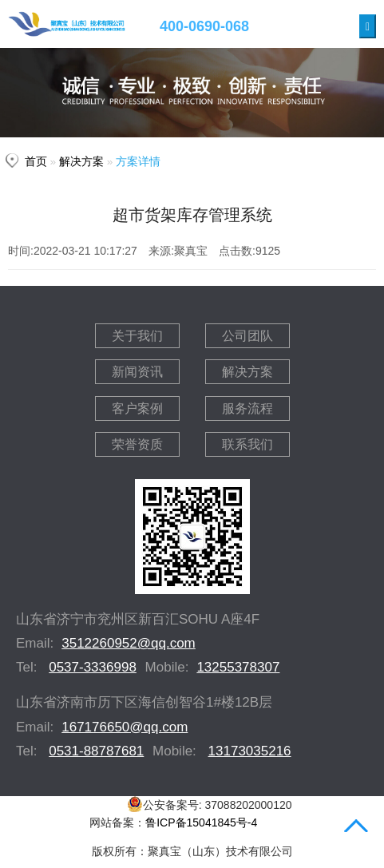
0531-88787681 (96, 751)
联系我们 (247, 444)
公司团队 (247, 336)
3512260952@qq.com (129, 643)
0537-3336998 (93, 667)
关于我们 (137, 336)
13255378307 (238, 667)
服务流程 (247, 408)
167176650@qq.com (125, 727)
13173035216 (250, 751)
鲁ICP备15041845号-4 (201, 822)
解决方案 (81, 162)
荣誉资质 (137, 444)
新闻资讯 (137, 372)
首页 (36, 162)
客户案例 (137, 408)
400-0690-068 (204, 26)
